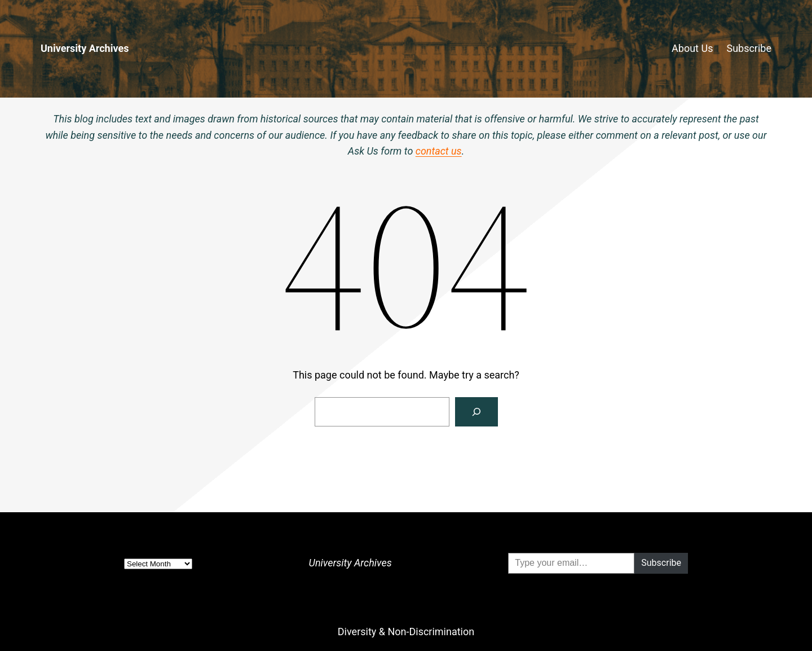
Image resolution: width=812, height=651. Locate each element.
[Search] (476, 412)
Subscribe (749, 48)
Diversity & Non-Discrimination (406, 632)
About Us (692, 48)
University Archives (85, 48)
